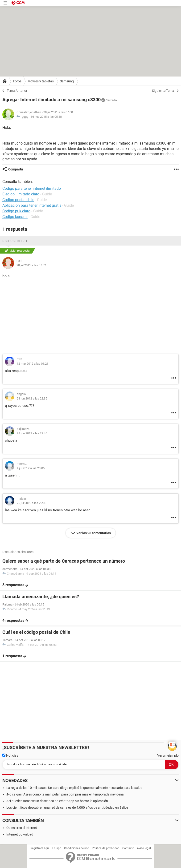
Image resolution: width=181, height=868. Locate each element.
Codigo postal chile (18, 200)
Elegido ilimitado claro (21, 194)
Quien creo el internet (22, 828)
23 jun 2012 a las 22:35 (32, 398)
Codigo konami (15, 217)
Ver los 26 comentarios (94, 533)
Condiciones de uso (77, 848)
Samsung (67, 81)
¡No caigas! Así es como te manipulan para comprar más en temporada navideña (65, 794)
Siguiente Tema (163, 91)
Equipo (57, 848)
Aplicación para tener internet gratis (32, 205)
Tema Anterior (17, 91)
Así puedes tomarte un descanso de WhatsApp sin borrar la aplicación (57, 801)
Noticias (10, 755)
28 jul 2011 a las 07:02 (31, 265)
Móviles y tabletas (41, 81)
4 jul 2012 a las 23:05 (31, 468)
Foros (17, 81)
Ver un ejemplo (168, 755)
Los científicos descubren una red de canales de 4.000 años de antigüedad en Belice (67, 807)
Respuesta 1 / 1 (15, 241)
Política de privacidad (106, 848)
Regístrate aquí (40, 848)
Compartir (16, 169)
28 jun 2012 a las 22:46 (32, 433)
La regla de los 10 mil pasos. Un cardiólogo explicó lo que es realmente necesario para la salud (74, 788)
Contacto (128, 848)
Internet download (20, 834)
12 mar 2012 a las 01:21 (33, 364)
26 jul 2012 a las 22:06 (31, 503)
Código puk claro (16, 211)
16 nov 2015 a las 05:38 (46, 117)
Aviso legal (144, 848)
